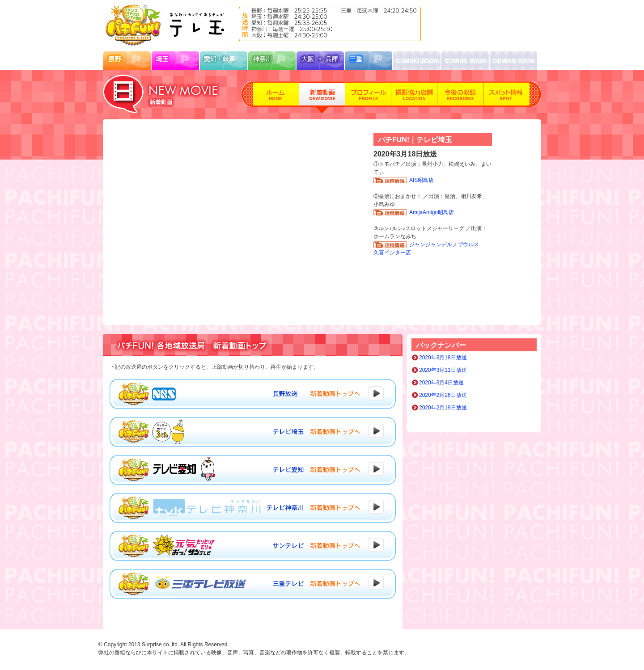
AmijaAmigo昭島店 (432, 212)
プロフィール (368, 97)
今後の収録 (460, 97)
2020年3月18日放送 (443, 358)
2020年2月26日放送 (443, 395)
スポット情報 (506, 97)
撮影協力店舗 (414, 97)
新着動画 (322, 97)
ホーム (276, 97)
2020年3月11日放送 (443, 370)
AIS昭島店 (422, 180)
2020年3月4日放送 (441, 383)
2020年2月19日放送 (443, 408)
